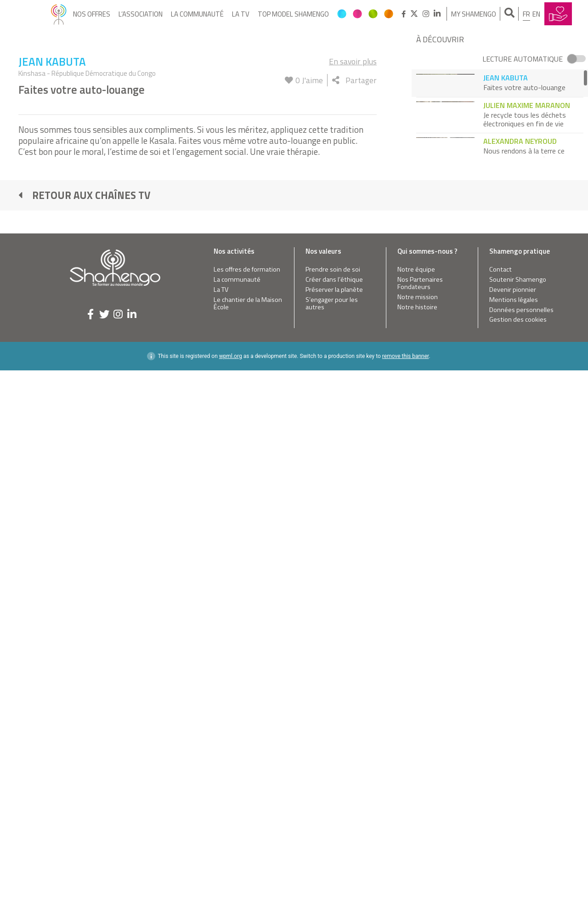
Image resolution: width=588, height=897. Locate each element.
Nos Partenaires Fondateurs (420, 701)
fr (526, 14)
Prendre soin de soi (333, 687)
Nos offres (92, 14)
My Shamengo (474, 14)
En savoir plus (353, 479)
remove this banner (406, 773)
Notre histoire (417, 724)
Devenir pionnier (513, 707)
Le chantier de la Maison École (248, 721)
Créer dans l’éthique (334, 697)
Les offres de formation (247, 687)
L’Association (141, 14)
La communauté (197, 14)
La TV (241, 14)
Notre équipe (416, 687)
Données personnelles (521, 727)
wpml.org (231, 773)
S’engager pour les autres (332, 721)
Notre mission (418, 714)
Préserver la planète (334, 707)
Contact (500, 687)
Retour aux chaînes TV (85, 613)
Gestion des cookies (518, 737)
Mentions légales (514, 717)
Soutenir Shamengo (518, 697)
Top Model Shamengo (293, 14)
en (536, 14)
